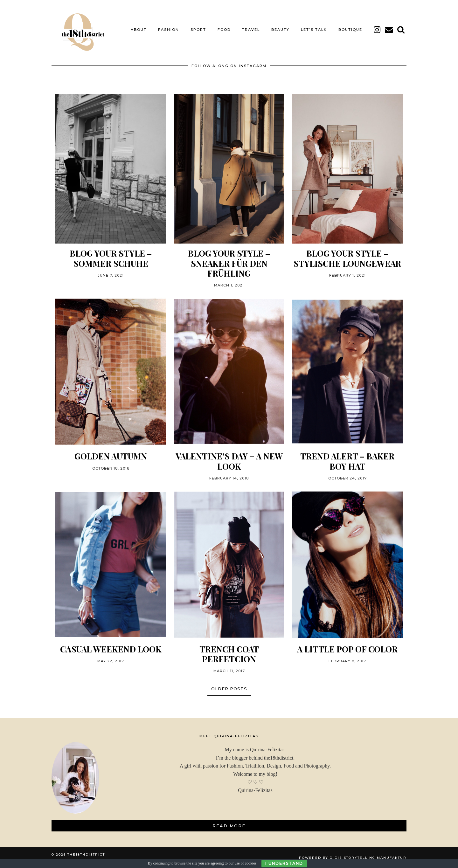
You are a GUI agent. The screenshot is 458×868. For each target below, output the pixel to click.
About (139, 30)
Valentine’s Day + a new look (229, 461)
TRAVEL (251, 30)
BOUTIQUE (350, 30)
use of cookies (246, 863)
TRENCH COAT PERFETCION (229, 654)
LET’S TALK (314, 30)
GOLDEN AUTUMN (111, 456)
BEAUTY (280, 30)
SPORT (198, 30)
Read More (229, 826)
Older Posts (229, 689)
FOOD (224, 30)
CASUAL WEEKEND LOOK (111, 649)
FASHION (169, 30)
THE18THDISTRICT (86, 854)
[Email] (389, 30)
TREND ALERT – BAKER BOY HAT (347, 461)
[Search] (401, 30)
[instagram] (377, 30)
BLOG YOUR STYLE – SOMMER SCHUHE (111, 258)
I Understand (284, 863)
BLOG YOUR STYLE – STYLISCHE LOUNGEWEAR (347, 258)
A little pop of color (347, 649)
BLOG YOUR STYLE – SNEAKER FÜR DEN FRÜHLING (229, 263)
